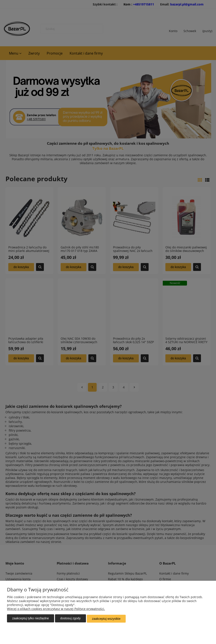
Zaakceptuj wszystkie (106, 619)
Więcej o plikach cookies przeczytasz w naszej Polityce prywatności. (56, 609)
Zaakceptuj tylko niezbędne (31, 619)
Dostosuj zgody (70, 619)
